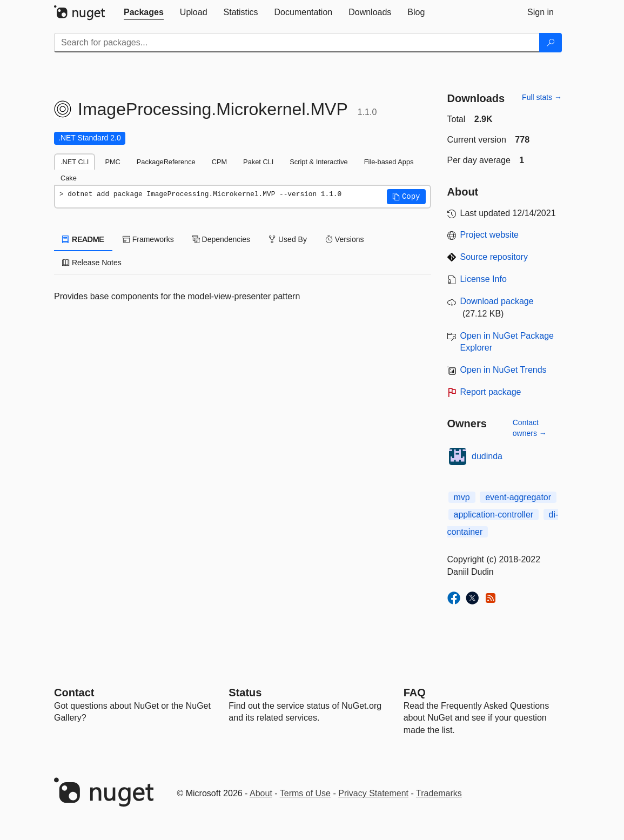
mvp (462, 497)
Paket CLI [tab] (258, 162)
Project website (490, 235)
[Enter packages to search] (297, 43)
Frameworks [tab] (148, 239)
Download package (497, 301)
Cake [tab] (69, 178)
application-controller (494, 515)
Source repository (494, 257)
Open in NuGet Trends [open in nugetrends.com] (504, 370)
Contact (74, 693)
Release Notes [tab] (92, 263)
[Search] (551, 43)
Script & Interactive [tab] (318, 162)
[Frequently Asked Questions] (415, 693)
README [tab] (83, 239)
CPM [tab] (219, 162)
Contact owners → (530, 428)
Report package (491, 392)
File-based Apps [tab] (389, 162)
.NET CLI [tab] (75, 162)
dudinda (487, 456)
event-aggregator (518, 497)
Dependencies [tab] (221, 239)
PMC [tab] (112, 162)
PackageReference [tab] (166, 162)
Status (245, 693)
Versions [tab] (345, 239)
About (261, 793)
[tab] (144, 12)
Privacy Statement (373, 793)
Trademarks (439, 793)
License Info (484, 279)
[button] (406, 197)
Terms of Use (305, 793)
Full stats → (542, 97)
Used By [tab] (288, 239)
